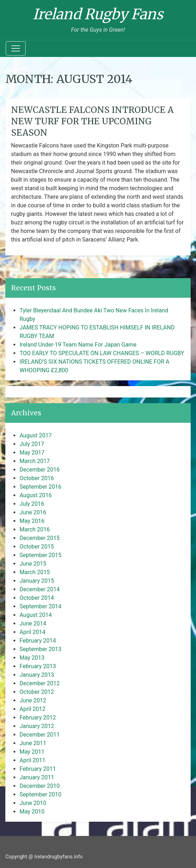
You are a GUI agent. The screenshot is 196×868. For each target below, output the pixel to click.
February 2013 (38, 666)
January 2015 (37, 581)
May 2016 (32, 521)
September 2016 (41, 487)
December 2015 (40, 538)
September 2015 (41, 555)
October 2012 (37, 692)
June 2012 (33, 700)
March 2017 (35, 461)
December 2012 (40, 683)
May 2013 (32, 658)
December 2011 (40, 735)
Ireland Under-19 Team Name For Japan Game (78, 345)
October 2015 (37, 547)
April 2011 (33, 760)
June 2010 (33, 803)
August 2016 (36, 495)
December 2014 (40, 589)
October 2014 (37, 598)
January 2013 (37, 675)
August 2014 (36, 615)
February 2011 (38, 769)
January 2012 (37, 726)
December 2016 (40, 470)
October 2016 (37, 478)
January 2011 (37, 777)
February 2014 (38, 641)
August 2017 (36, 435)
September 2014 (41, 606)
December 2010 (40, 786)
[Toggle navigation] (16, 48)
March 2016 (35, 529)
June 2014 (33, 623)
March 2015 (35, 572)
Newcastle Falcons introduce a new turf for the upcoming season (92, 121)
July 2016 (32, 504)
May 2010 (32, 812)
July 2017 (32, 444)
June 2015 (33, 564)
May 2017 (32, 453)
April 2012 (33, 709)
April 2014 (33, 632)
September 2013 (41, 649)
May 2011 (32, 752)
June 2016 (33, 512)
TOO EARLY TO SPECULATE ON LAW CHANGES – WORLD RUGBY (102, 353)
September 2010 (41, 794)
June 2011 (33, 743)
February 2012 (38, 718)
